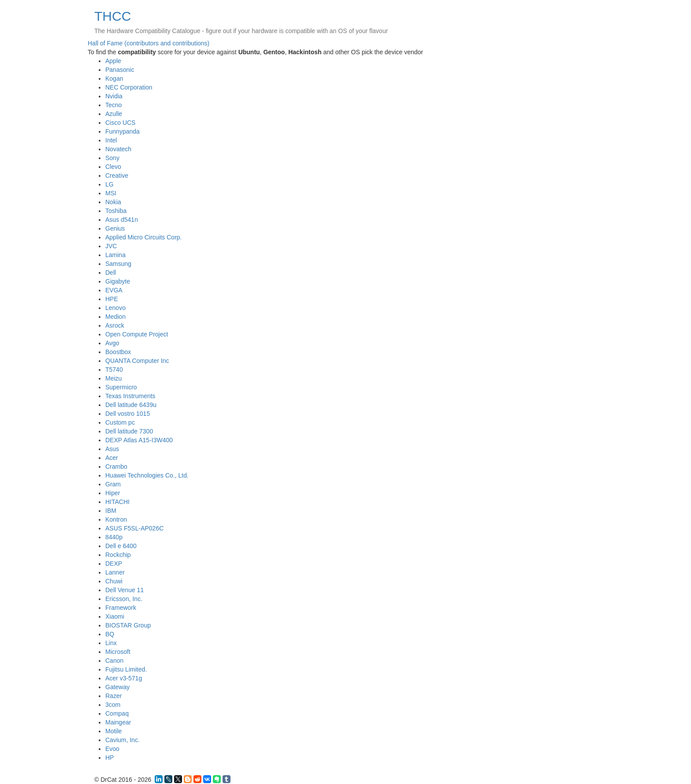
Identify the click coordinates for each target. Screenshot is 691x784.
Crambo (116, 467)
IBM (111, 511)
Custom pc (120, 422)
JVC (111, 246)
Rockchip (118, 555)
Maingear (118, 722)
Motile (113, 731)
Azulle (114, 114)
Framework (121, 608)
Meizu (113, 378)
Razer (113, 696)
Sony (112, 158)
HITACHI (117, 502)
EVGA (114, 290)
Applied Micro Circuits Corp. (144, 237)
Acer (112, 458)
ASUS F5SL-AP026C (134, 528)
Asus (112, 449)
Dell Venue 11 (124, 590)
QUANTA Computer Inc (137, 361)
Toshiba (116, 211)
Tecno (113, 105)
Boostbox (118, 352)
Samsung (118, 264)
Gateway (117, 687)
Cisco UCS (120, 123)
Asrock (115, 325)
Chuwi (114, 581)
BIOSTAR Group (128, 625)
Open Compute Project (137, 334)
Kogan (114, 78)
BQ (110, 634)
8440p (114, 537)
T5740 (114, 370)
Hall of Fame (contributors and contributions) (149, 43)
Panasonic (120, 70)
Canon (114, 661)
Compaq (117, 713)
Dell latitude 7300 (129, 431)
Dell (111, 273)
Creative (117, 175)
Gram (113, 484)
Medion (115, 317)
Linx (111, 643)
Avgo (112, 343)
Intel (111, 140)
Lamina (115, 255)
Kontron (116, 519)
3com (113, 705)
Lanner (115, 572)
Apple (113, 61)
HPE (112, 299)
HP (110, 758)
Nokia (113, 202)
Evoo (112, 749)
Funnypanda (123, 131)
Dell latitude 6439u (131, 405)
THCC (113, 16)
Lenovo (115, 308)
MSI (111, 193)
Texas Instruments (130, 396)
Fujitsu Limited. (126, 669)
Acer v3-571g (124, 678)
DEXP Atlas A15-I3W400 (139, 440)
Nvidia (114, 96)
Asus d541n (122, 220)
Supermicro (121, 387)
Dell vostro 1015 (128, 414)
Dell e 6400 (121, 546)
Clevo (113, 167)
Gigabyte (118, 281)
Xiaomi (115, 616)
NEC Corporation (129, 87)
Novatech (118, 149)
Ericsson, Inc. (124, 599)
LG (110, 184)
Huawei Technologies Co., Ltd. (147, 475)
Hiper (113, 493)
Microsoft (118, 652)
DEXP (114, 564)
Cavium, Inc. (123, 740)
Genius (115, 228)
